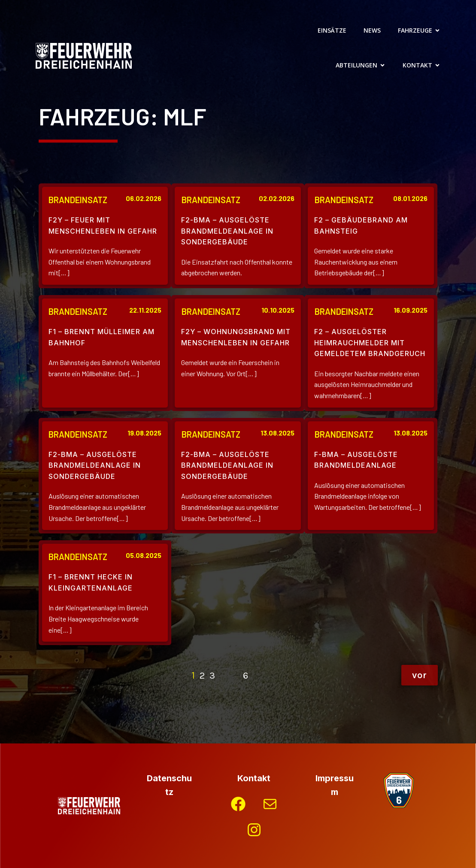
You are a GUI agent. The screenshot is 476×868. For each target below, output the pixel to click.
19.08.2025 (144, 433)
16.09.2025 (411, 310)
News (372, 30)
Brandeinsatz (78, 200)
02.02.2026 (277, 198)
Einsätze (332, 30)
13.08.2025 (277, 433)
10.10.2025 (278, 310)
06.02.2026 (144, 198)
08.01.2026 (410, 198)
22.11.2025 (145, 310)
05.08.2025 (144, 555)
